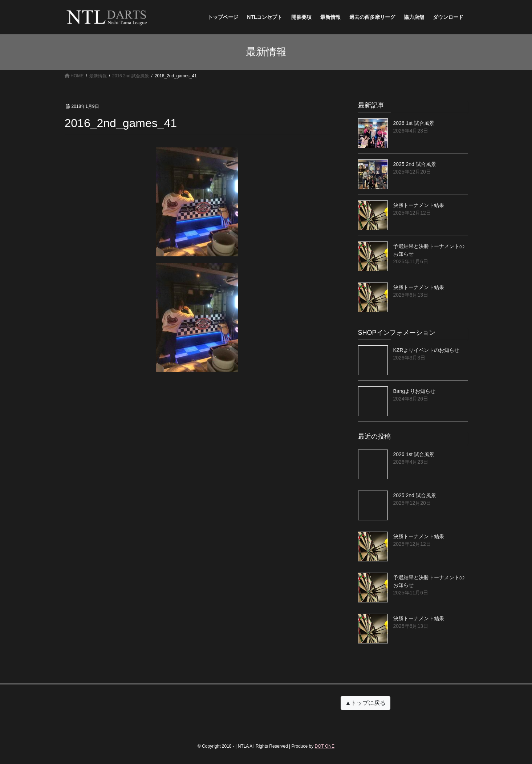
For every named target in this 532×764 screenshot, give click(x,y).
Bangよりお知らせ (415, 391)
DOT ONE (325, 746)
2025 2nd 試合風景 (415, 164)
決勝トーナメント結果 (419, 205)
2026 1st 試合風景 (414, 123)
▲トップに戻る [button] (366, 703)
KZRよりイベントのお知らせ (426, 350)
